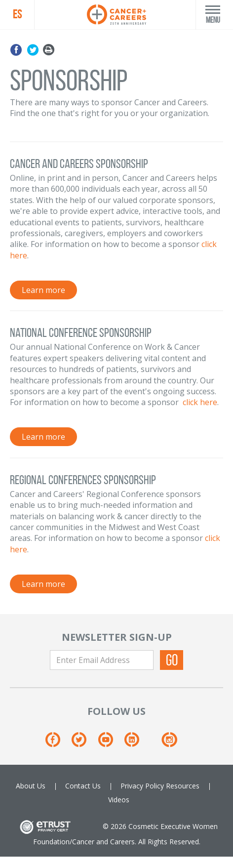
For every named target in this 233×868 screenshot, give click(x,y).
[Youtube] (110, 743)
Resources (183, 786)
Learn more (43, 290)
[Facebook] (58, 743)
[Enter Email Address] (102, 660)
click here (200, 402)
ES (17, 14)
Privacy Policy (142, 786)
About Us (31, 786)
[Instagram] (169, 743)
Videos (119, 800)
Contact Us (83, 786)
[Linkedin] (136, 743)
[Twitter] (84, 743)
